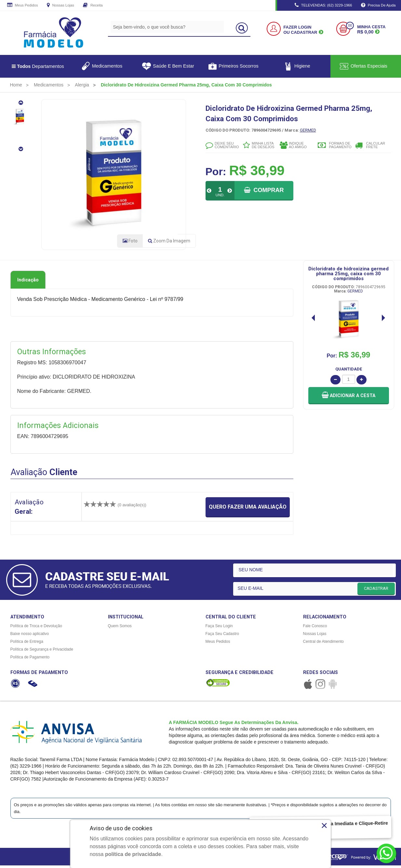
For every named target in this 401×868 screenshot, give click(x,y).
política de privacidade (133, 854)
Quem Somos (120, 628)
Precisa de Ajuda (378, 6)
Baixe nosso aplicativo (30, 636)
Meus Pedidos (23, 6)
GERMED (308, 130)
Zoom (169, 243)
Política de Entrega (27, 644)
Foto (130, 243)
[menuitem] (16, 85)
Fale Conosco (315, 628)
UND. (220, 195)
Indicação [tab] (28, 282)
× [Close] (324, 825)
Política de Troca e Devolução (36, 628)
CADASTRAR (376, 591)
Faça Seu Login (219, 628)
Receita (93, 6)
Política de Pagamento (30, 660)
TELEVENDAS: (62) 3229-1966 (323, 6)
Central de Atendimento (323, 644)
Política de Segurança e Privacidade (42, 652)
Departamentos (38, 66)
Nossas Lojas (60, 6)
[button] (349, 398)
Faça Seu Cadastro (222, 636)
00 (350, 26)
